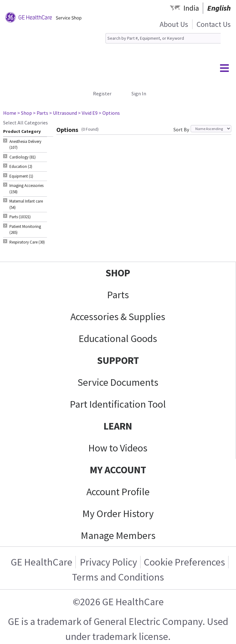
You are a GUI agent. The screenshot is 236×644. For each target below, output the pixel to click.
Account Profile (118, 492)
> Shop (25, 113)
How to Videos (118, 448)
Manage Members (118, 536)
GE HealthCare (41, 562)
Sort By (181, 129)
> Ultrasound (63, 113)
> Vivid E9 (88, 113)
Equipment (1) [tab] (21, 176)
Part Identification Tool (118, 404)
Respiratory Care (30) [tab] (27, 242)
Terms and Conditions (118, 577)
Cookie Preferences (184, 562)
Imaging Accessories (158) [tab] (26, 189)
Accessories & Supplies (118, 317)
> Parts (41, 113)
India (191, 8)
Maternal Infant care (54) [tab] (26, 204)
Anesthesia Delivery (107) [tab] (25, 145)
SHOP (118, 273)
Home (10, 113)
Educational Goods (118, 339)
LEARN (118, 426)
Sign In (139, 93)
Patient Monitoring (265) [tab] (25, 230)
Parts (118, 295)
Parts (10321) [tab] (20, 217)
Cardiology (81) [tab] (23, 157)
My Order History (118, 514)
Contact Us (214, 24)
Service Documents (118, 382)
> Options (109, 113)
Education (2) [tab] (21, 166)
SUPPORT (118, 360)
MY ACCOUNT (118, 470)
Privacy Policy (108, 562)
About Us (174, 24)
